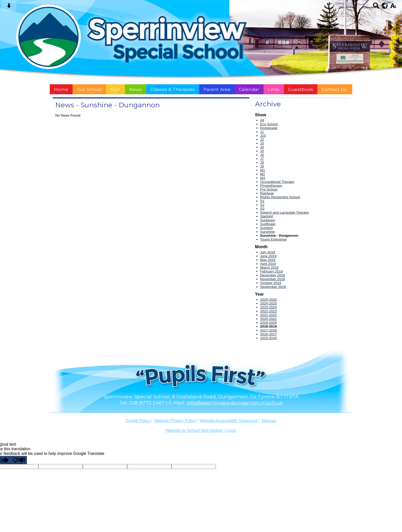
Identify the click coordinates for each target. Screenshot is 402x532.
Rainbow (267, 193)
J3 (262, 143)
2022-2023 (269, 311)
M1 (263, 170)
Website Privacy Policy (175, 421)
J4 (262, 147)
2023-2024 (269, 307)
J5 (262, 151)
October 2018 (271, 283)
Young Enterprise (274, 239)
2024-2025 (269, 303)
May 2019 (268, 260)
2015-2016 (269, 338)
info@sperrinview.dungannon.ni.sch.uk (235, 403)
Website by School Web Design (194, 430)
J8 (262, 163)
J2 (262, 139)
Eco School (269, 124)
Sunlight (267, 228)
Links (274, 89)
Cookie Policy (138, 421)
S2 (262, 205)
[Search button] (376, 7)
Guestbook (301, 89)
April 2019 (268, 264)
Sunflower (268, 224)
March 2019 (269, 268)
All (262, 120)
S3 (262, 209)
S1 (262, 201)
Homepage (269, 128)
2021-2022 (269, 315)
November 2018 (273, 279)
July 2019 (268, 252)
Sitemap (269, 421)
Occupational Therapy (277, 182)
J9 (262, 166)
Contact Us (334, 89)
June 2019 (268, 256)
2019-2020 (269, 323)
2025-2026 (269, 300)
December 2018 (273, 275)
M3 (263, 178)
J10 (263, 136)
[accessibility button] (393, 7)
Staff (115, 89)
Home (61, 89)
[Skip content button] (9, 7)
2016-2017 (269, 334)
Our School (89, 89)
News (135, 89)
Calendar (249, 89)
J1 (262, 132)
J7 (262, 159)
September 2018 (273, 287)
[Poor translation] (19, 460)
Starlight (267, 216)
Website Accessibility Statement (229, 421)
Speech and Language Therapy (285, 212)
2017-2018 (269, 330)
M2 (263, 174)
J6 (262, 155)
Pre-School (269, 189)
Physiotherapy (271, 186)
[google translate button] (385, 6)
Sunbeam (268, 220)
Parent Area (217, 89)
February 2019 (272, 271)
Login (231, 430)
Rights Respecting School (280, 197)
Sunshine (268, 232)
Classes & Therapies (173, 89)
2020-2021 (269, 319)
